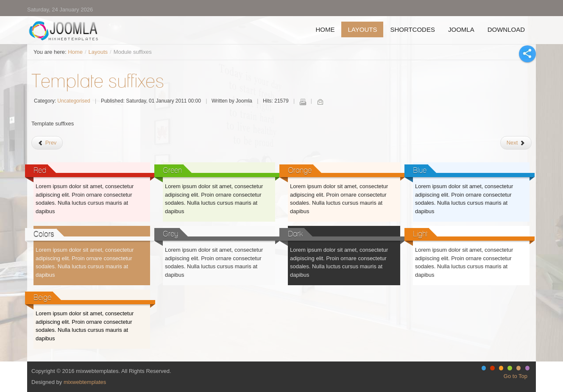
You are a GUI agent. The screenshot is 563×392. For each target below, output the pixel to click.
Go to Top (516, 376)
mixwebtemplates (85, 382)
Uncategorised (74, 101)
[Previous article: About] (47, 143)
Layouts (98, 52)
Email (320, 102)
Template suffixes (98, 81)
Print (303, 102)
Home (75, 52)
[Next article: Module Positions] (516, 143)
